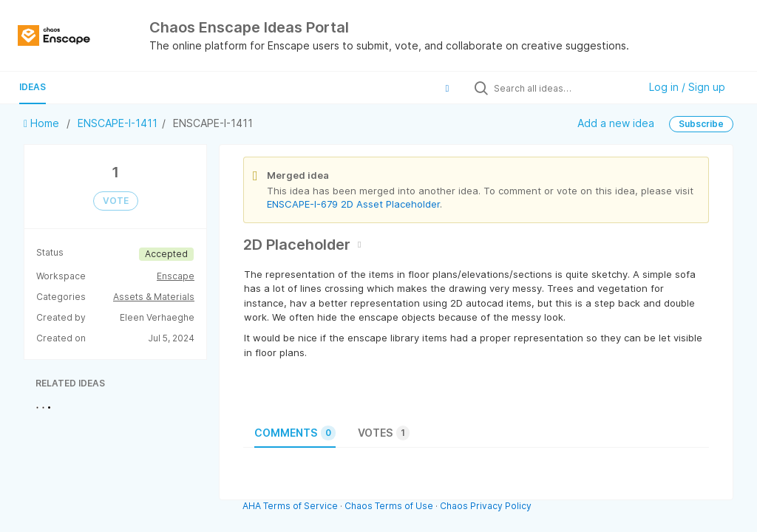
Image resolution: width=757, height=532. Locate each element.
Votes (384, 433)
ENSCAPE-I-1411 (118, 123)
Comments (295, 433)
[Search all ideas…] (563, 88)
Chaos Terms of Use (389, 506)
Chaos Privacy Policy (486, 506)
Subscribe (701, 124)
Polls (83, 87)
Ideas (33, 87)
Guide (133, 87)
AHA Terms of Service (291, 506)
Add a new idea (616, 123)
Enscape (176, 276)
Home (43, 123)
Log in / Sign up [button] (687, 87)
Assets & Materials (154, 297)
